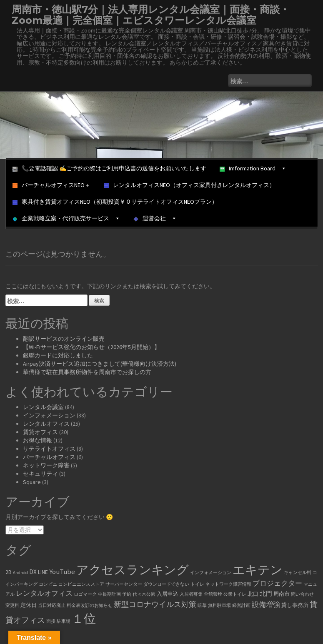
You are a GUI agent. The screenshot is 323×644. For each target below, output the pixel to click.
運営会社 (155, 218)
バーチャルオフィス (49, 457)
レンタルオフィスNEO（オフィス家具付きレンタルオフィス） (189, 185)
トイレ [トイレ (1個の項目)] (197, 584)
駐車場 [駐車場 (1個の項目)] (64, 621)
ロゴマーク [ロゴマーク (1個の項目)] (85, 594)
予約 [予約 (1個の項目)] (127, 594)
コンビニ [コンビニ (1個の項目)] (48, 584)
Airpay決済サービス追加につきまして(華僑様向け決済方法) (100, 364)
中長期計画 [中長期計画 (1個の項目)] (109, 594)
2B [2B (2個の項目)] (9, 572)
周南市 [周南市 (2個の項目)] (282, 594)
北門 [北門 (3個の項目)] (266, 593)
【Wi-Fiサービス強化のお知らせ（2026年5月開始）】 (91, 347)
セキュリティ (40, 474)
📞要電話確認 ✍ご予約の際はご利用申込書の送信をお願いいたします (109, 168)
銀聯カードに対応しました (58, 355)
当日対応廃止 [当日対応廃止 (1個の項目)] (52, 605)
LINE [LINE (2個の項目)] (43, 572)
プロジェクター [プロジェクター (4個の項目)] (277, 583)
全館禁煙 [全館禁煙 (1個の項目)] (213, 594)
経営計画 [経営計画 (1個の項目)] (241, 605)
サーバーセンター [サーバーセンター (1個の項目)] (124, 584)
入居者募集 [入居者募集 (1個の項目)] (191, 594)
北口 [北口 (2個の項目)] (253, 594)
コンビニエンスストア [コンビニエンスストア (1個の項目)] (81, 584)
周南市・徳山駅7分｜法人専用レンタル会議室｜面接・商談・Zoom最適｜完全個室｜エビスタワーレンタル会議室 (151, 15)
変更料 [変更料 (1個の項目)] (12, 605)
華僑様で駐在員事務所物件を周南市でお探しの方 (87, 372)
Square (32, 482)
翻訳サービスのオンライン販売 (64, 339)
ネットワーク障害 (46, 465)
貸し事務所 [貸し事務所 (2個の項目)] (295, 605)
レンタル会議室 (43, 407)
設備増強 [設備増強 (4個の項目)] (266, 605)
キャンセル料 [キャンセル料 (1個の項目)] (298, 573)
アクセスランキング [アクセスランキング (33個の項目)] (133, 570)
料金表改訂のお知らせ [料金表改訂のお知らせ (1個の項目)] (90, 605)
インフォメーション (49, 415)
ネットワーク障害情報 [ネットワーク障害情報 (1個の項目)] (228, 584)
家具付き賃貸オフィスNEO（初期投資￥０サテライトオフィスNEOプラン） (115, 202)
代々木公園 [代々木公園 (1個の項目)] (144, 594)
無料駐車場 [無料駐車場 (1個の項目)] (219, 605)
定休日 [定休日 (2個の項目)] (29, 605)
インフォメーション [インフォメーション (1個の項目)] (211, 573)
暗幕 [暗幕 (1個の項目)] (202, 605)
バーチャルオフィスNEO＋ (51, 185)
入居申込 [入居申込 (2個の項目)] (168, 594)
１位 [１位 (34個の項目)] (84, 618)
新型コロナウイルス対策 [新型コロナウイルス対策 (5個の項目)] (155, 604)
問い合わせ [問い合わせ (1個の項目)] (302, 594)
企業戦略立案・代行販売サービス (66, 218)
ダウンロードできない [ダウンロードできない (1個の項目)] (166, 584)
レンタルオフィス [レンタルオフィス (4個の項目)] (44, 593)
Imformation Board (253, 168)
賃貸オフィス (40, 432)
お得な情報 (38, 440)
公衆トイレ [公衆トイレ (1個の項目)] (235, 594)
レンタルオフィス (46, 424)
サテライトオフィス (49, 449)
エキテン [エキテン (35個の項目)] (258, 570)
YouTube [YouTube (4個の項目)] (62, 572)
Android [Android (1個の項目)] (20, 573)
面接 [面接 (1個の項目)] (51, 621)
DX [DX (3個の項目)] (33, 572)
